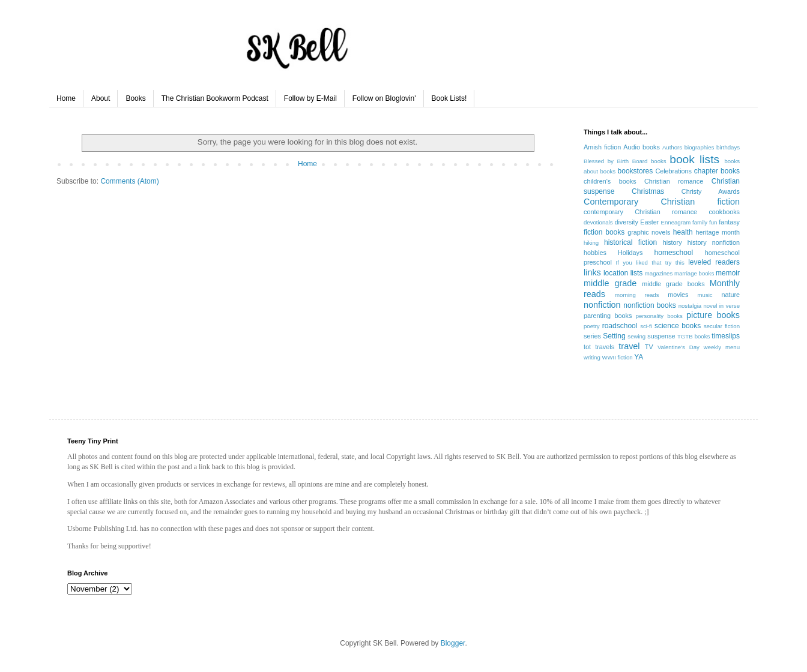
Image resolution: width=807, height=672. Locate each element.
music (705, 295)
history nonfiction (714, 242)
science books (678, 326)
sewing (636, 336)
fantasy (729, 222)
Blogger (453, 643)
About (101, 98)
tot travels (599, 347)
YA (639, 357)
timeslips (726, 336)
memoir (728, 273)
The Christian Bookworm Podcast (215, 98)
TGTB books (694, 336)
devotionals (598, 222)
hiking (591, 243)
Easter (649, 222)
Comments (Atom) (129, 181)
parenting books (608, 316)
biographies (700, 147)
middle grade (610, 283)
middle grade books (673, 284)
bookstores (636, 171)
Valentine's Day (679, 347)
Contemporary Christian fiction (662, 202)
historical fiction (630, 242)
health (683, 232)
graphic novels (649, 232)
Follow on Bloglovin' (384, 98)
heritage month (718, 232)
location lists (623, 273)
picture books (713, 315)
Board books (649, 161)
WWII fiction (617, 357)
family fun (705, 222)
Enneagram (676, 222)
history (672, 242)
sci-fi (646, 326)
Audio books (642, 147)
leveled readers (714, 262)
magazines (659, 273)
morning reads (637, 295)
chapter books (717, 171)
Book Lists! (449, 98)
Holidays (630, 253)
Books (135, 98)
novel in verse (721, 306)
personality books (659, 316)
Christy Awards (711, 191)
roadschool (620, 326)
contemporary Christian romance (640, 212)
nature (730, 295)
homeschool (674, 253)
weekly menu (722, 347)
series (592, 336)
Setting (614, 336)
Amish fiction (602, 147)
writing (592, 357)
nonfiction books (649, 305)
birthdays (728, 147)
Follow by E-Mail (310, 98)
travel (629, 346)
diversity (626, 222)
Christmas (648, 191)
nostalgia (690, 306)
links (592, 272)
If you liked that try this (650, 262)
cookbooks (724, 212)
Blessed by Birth (606, 161)
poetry (592, 326)
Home (66, 98)
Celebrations (673, 171)
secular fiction (722, 326)
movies (678, 295)
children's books (610, 181)
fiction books (604, 232)
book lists (694, 159)
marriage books (694, 273)
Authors (672, 147)
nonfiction (602, 305)
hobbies (595, 253)
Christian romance (674, 181)
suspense (661, 336)
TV (649, 347)
